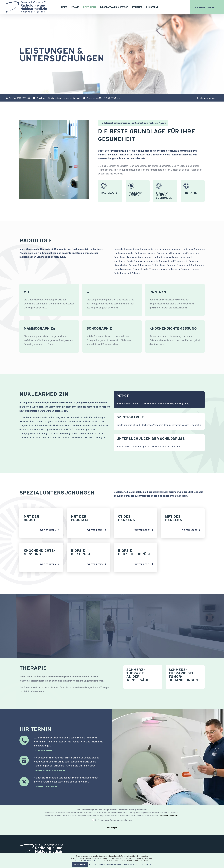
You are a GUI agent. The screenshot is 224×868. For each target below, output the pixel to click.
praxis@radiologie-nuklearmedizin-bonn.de (61, 98)
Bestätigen (112, 828)
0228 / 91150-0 (24, 98)
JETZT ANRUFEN (43, 751)
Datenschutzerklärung (169, 816)
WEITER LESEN (49, 530)
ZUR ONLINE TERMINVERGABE (49, 771)
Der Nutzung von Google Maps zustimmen (113, 820)
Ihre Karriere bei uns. (206, 98)
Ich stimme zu (80, 864)
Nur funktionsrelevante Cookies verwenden (106, 864)
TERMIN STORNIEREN (46, 787)
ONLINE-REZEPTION (207, 7)
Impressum (146, 864)
